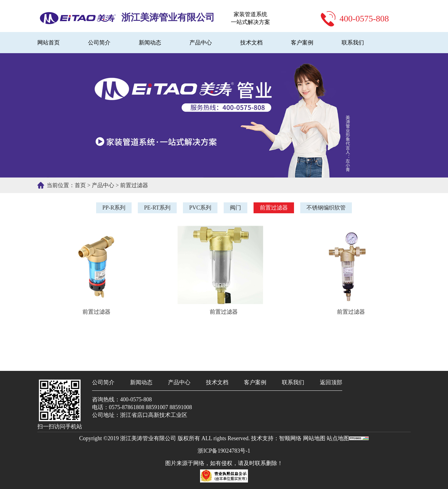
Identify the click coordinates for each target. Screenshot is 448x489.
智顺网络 (290, 438)
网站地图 (315, 438)
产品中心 (201, 43)
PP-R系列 (114, 208)
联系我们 (353, 43)
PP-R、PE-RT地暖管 (78, 16)
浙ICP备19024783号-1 (224, 451)
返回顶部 (331, 382)
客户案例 (302, 43)
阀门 (236, 208)
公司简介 (99, 43)
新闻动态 (150, 43)
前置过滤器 (134, 185)
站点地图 (338, 438)
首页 (80, 185)
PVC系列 (200, 208)
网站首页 (49, 43)
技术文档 (251, 43)
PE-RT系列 (157, 208)
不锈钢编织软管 (326, 208)
